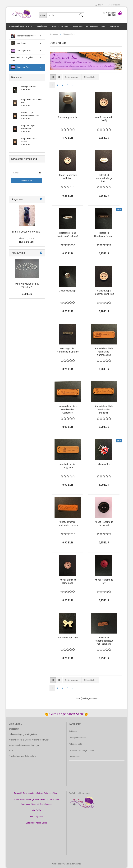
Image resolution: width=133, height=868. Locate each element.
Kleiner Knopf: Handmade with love (104, 292)
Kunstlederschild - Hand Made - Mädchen (104, 410)
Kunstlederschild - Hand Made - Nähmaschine (104, 352)
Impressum (14, 729)
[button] (53, 77)
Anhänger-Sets (60, 27)
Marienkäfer (104, 464)
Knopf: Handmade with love (68, 177)
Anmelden (27, 181)
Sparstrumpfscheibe (68, 117)
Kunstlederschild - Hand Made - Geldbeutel (68, 410)
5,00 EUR (27, 294)
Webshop (57, 864)
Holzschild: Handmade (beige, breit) (104, 178)
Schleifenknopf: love (68, 638)
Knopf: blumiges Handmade (68, 581)
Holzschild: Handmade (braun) (104, 234)
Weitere (115, 27)
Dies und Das (20, 67)
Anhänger (42, 27)
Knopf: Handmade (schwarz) (104, 524)
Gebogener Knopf (68, 291)
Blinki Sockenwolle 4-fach (27, 232)
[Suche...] (43, 15)
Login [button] (99, 5)
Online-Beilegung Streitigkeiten (23, 734)
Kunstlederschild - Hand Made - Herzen (68, 524)
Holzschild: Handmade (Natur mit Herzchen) (104, 641)
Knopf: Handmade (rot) (104, 581)
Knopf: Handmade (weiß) (104, 119)
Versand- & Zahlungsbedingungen (24, 745)
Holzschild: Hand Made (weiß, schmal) (68, 234)
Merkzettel (114, 5)
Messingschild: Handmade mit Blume (68, 350)
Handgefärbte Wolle (20, 27)
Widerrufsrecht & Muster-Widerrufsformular (29, 740)
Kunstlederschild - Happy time (68, 466)
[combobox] (72, 77)
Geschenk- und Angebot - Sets (89, 27)
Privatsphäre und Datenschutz (22, 756)
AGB (11, 751)
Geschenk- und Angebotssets (82, 750)
